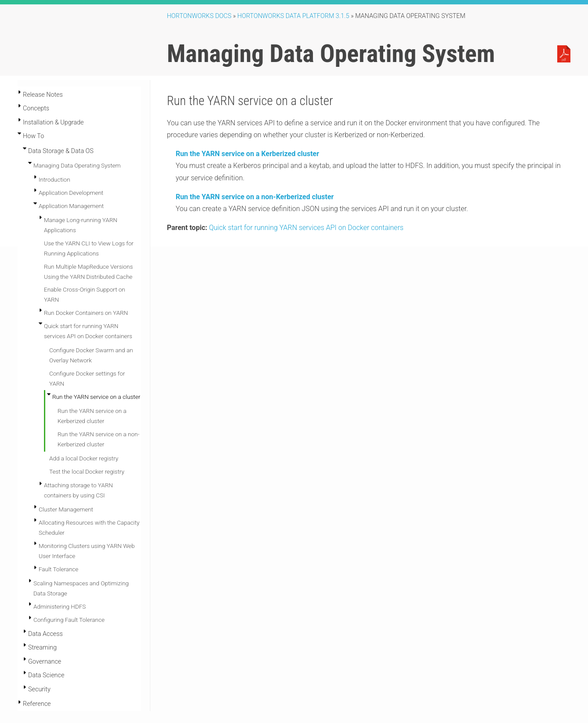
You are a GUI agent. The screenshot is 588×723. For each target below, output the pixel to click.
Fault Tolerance (58, 569)
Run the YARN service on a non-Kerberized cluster (255, 197)
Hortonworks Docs (199, 16)
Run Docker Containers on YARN (86, 313)
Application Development (71, 193)
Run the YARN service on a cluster (96, 397)
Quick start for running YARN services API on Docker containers (306, 228)
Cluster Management (66, 509)
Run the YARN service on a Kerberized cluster (247, 154)
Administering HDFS (60, 606)
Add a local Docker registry (84, 458)
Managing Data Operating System (77, 165)
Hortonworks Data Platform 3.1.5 (293, 16)
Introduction (54, 179)
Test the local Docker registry (87, 471)
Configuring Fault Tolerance (69, 620)
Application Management (71, 206)
